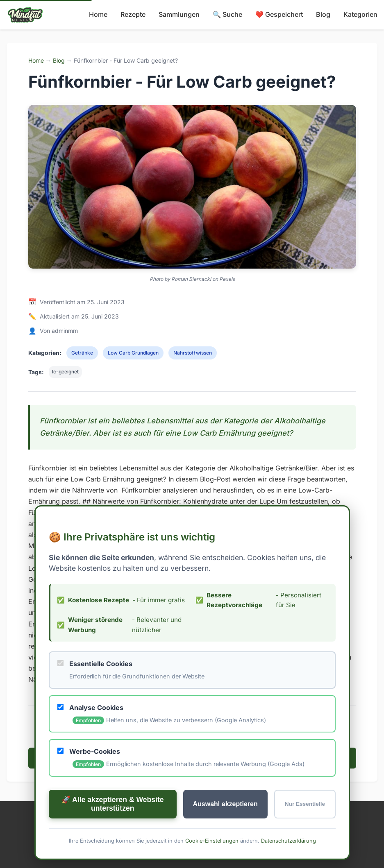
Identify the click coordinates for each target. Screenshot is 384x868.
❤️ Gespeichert (279, 14)
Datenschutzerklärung (288, 862)
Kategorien (360, 14)
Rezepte (133, 14)
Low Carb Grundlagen (133, 353)
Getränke (82, 353)
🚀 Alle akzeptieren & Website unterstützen (112, 826)
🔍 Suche (227, 14)
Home (98, 14)
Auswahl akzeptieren (225, 826)
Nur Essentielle (304, 826)
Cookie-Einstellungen (211, 862)
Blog (323, 14)
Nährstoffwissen (193, 353)
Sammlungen (179, 14)
